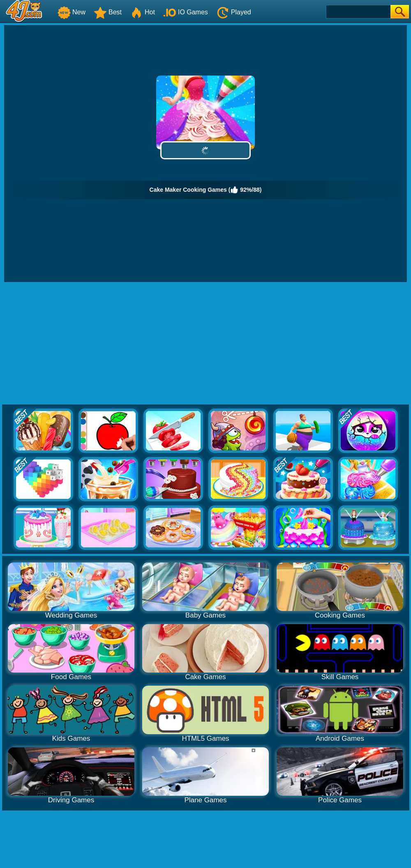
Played (234, 12)
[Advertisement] (206, 344)
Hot (142, 12)
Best (108, 12)
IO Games (186, 12)
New (72, 12)
